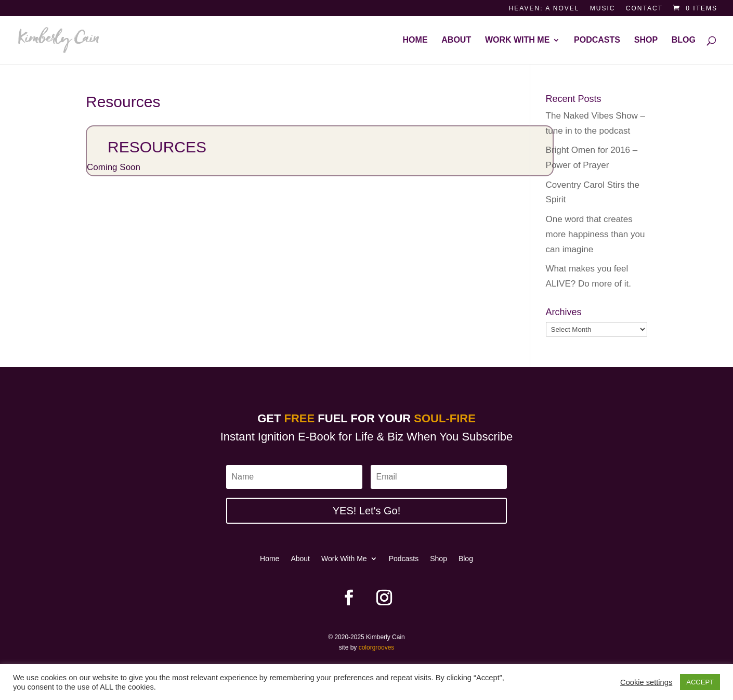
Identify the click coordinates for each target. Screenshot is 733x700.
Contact (644, 9)
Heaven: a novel (544, 9)
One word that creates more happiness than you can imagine (595, 234)
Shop (646, 40)
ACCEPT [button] (700, 682)
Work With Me (517, 40)
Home (415, 40)
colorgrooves (377, 647)
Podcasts (597, 40)
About (456, 40)
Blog (684, 40)
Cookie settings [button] (646, 682)
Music (603, 9)
